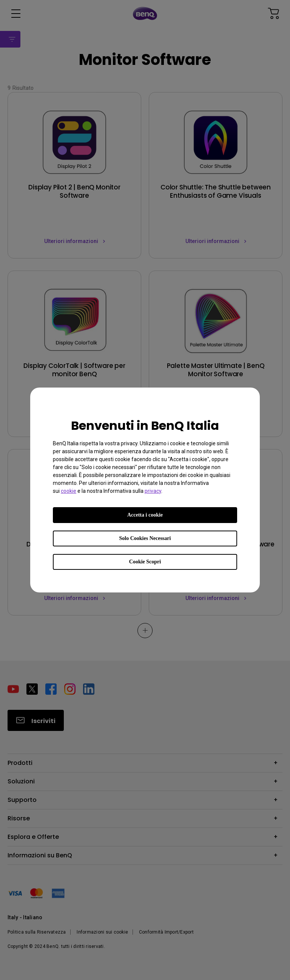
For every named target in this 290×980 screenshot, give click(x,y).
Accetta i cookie (145, 515)
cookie (69, 491)
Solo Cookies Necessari (145, 538)
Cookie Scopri (145, 562)
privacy (153, 491)
